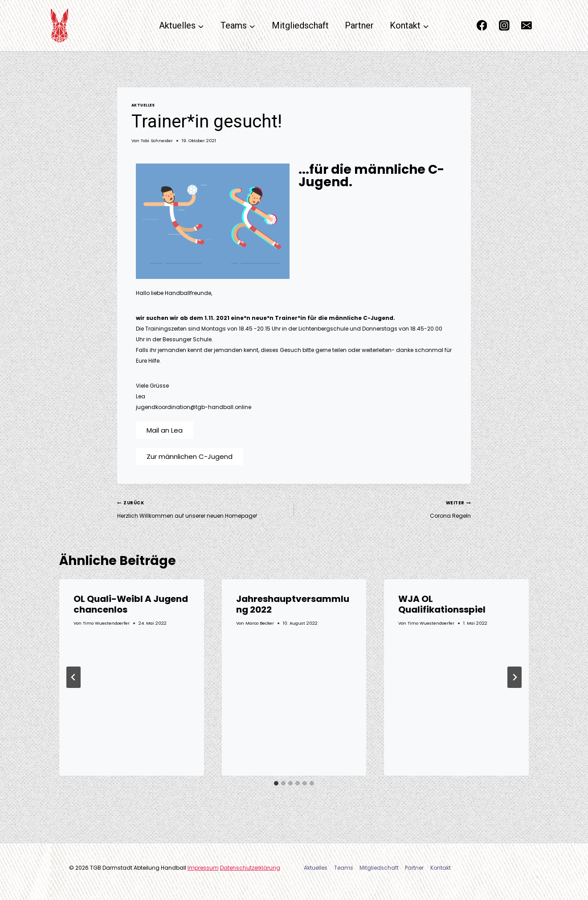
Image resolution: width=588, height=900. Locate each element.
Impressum (203, 868)
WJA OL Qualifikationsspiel (442, 604)
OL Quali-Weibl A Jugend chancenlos (131, 604)
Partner (359, 25)
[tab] (276, 783)
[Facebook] (482, 26)
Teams (344, 868)
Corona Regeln (385, 508)
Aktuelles (143, 105)
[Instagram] (504, 26)
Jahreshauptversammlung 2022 (293, 604)
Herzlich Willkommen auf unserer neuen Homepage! (203, 508)
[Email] (527, 26)
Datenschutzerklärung (250, 868)
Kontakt (441, 868)
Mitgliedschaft (300, 25)
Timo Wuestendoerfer (106, 623)
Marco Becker (260, 623)
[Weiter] (514, 677)
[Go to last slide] (73, 677)
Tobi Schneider (157, 141)
